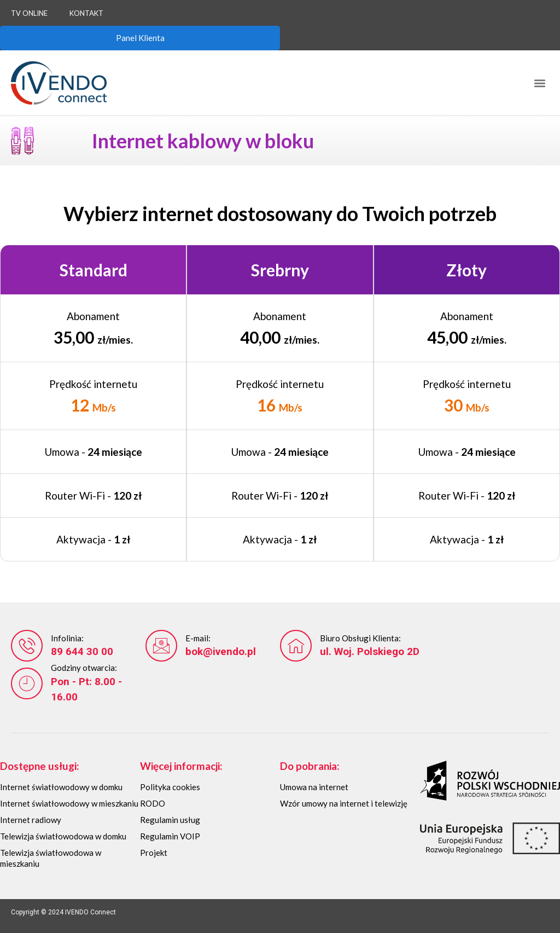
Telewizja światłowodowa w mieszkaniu (51, 858)
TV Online (29, 13)
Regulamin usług (170, 820)
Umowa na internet (314, 787)
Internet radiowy (31, 820)
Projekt (154, 853)
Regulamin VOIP (170, 836)
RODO (153, 803)
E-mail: (198, 638)
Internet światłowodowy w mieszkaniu (69, 803)
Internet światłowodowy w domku (61, 787)
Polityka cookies (170, 787)
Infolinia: (67, 638)
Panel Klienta (140, 38)
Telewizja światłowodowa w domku (63, 836)
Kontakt (86, 13)
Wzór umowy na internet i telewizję (344, 803)
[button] (540, 83)
